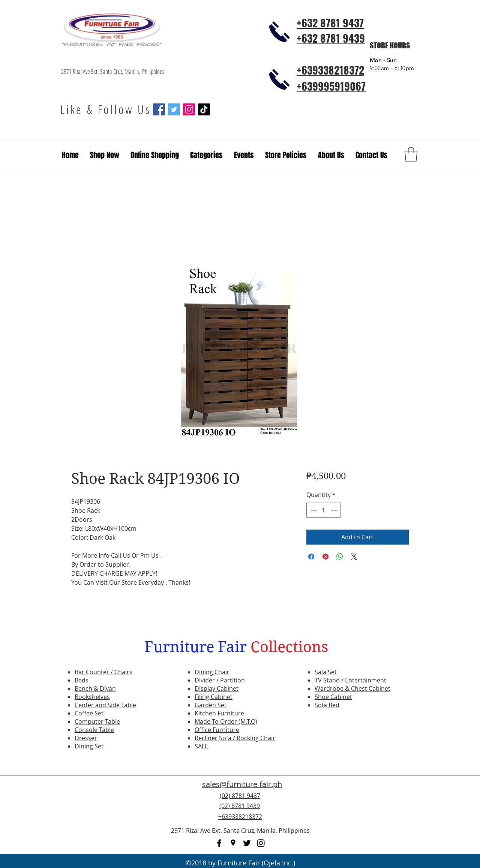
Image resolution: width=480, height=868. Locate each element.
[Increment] (334, 510)
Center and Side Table (105, 705)
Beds (82, 680)
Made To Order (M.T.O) (226, 721)
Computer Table (97, 721)
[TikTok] (204, 109)
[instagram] (261, 843)
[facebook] (219, 843)
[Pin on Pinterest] (325, 557)
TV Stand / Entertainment (350, 680)
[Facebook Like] (373, 810)
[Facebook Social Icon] (159, 109)
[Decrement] (313, 510)
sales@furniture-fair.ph (242, 784)
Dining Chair (212, 672)
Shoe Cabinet (333, 697)
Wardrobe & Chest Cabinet (352, 688)
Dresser (86, 738)
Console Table (94, 730)
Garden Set (211, 705)
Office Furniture (217, 730)
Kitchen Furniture (219, 713)
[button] (244, 155)
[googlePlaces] (233, 843)
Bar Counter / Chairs (103, 672)
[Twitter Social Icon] (174, 109)
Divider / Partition (220, 680)
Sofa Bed (327, 705)
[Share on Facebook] (311, 557)
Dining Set (89, 746)
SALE (201, 746)
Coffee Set (89, 713)
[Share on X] (354, 557)
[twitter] (247, 843)
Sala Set (326, 672)
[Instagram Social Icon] (189, 109)
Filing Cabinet (214, 697)
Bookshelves (92, 697)
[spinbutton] (324, 510)
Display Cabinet (217, 688)
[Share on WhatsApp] (340, 557)
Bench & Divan (95, 688)
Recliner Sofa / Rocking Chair (235, 738)
